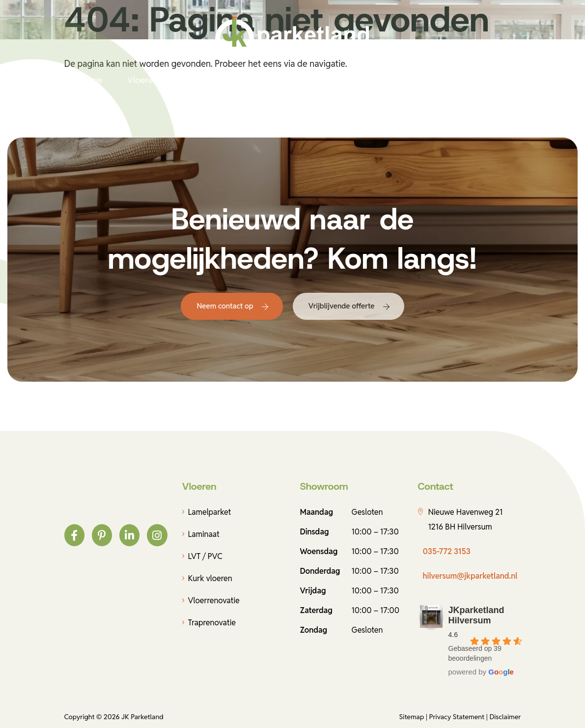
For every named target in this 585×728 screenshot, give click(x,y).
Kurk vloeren (210, 578)
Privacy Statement (457, 717)
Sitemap (412, 717)
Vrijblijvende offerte (342, 306)
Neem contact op (225, 306)
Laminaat (204, 534)
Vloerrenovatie (214, 601)
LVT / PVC (205, 556)
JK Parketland (142, 717)
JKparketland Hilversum (476, 615)
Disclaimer (505, 717)
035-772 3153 (447, 551)
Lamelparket (210, 512)
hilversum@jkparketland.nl (470, 576)
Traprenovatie (212, 623)
